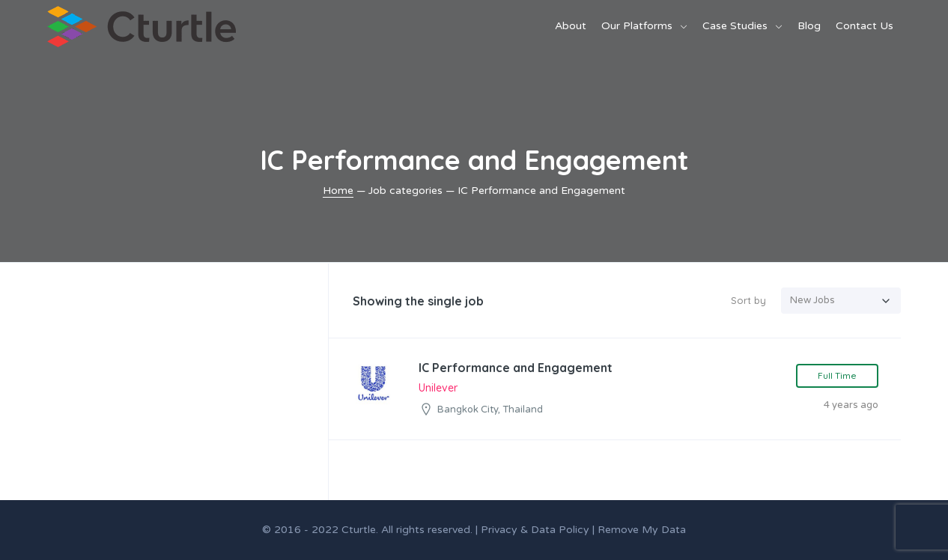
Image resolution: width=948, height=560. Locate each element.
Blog (809, 26)
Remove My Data (642, 530)
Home (338, 191)
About (571, 26)
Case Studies (735, 26)
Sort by (748, 300)
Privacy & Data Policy (535, 530)
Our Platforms (637, 26)
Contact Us (865, 26)
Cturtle (359, 530)
